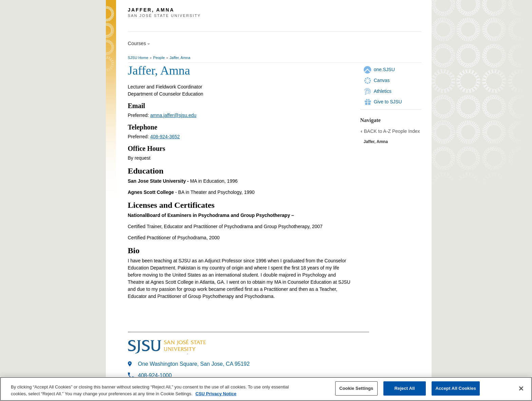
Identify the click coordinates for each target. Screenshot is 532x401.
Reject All (405, 388)
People (159, 58)
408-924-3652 (165, 137)
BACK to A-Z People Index (392, 131)
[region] (266, 389)
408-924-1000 (155, 375)
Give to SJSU (388, 102)
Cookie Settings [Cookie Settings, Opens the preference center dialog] (356, 388)
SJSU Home (138, 58)
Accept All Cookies (456, 388)
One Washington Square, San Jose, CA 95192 (194, 364)
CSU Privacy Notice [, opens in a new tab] (216, 394)
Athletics (383, 91)
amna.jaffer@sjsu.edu (173, 115)
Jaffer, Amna (180, 58)
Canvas (382, 80)
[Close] (521, 388)
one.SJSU (384, 69)
